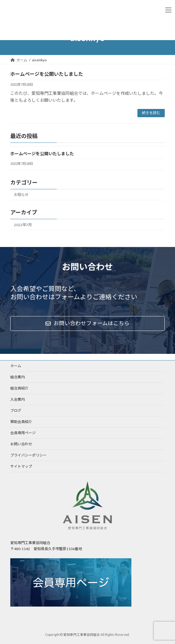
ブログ (16, 410)
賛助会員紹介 (21, 422)
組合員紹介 (19, 388)
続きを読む (151, 113)
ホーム (16, 366)
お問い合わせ (21, 444)
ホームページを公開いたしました (47, 74)
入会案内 (18, 399)
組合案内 (18, 377)
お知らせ (21, 195)
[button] (87, 324)
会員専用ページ (23, 433)
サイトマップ (21, 466)
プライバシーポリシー (28, 455)
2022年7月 (23, 225)
